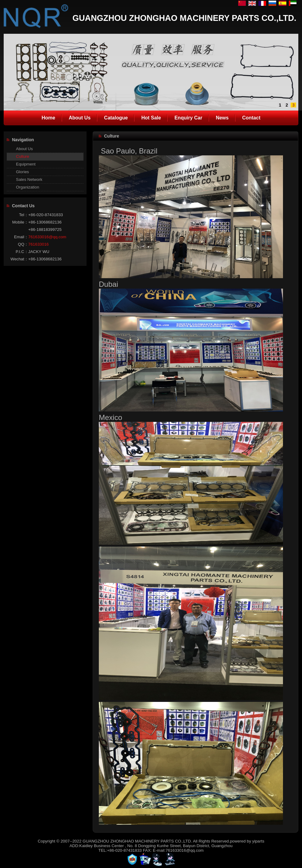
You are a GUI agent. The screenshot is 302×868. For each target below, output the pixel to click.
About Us (24, 149)
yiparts (258, 841)
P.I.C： (22, 252)
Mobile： (20, 222)
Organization (28, 187)
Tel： (24, 215)
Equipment (26, 164)
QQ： (23, 244)
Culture (23, 156)
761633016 (39, 244)
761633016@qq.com (47, 237)
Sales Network (29, 179)
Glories (22, 172)
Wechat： (19, 259)
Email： (21, 237)
